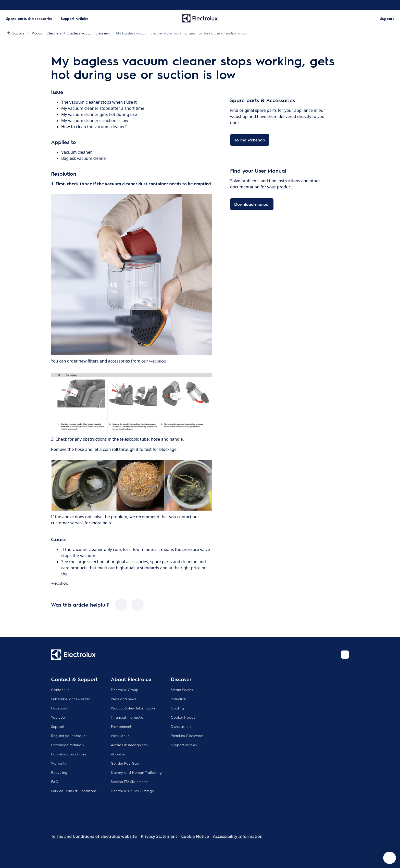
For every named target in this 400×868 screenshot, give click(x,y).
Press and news (123, 699)
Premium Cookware (187, 736)
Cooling (177, 708)
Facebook (60, 708)
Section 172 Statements (129, 781)
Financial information (128, 717)
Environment (121, 726)
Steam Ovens (182, 690)
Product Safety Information (133, 708)
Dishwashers (181, 726)
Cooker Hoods (183, 717)
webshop (158, 361)
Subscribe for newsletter (71, 699)
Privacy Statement (159, 836)
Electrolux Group (124, 690)
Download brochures (68, 754)
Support (58, 726)
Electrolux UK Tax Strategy (132, 791)
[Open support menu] (390, 858)
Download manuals (67, 745)
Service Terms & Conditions (74, 791)
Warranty (59, 763)
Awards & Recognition (129, 745)
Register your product (69, 736)
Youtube (58, 717)
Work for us (120, 736)
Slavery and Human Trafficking (136, 772)
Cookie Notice (195, 836)
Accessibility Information (238, 836)
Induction (178, 699)
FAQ (55, 781)
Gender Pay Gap (125, 763)
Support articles (184, 745)
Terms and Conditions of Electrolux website (94, 836)
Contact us (60, 690)
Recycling (59, 772)
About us (118, 754)
